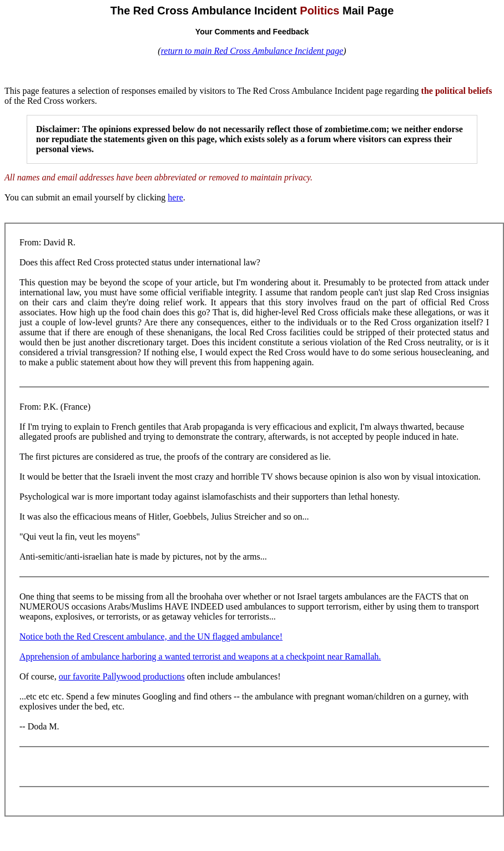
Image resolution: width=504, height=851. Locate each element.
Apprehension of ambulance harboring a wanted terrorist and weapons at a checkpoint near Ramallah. (200, 656)
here (175, 197)
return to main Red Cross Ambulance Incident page (252, 51)
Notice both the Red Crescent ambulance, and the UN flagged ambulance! (151, 636)
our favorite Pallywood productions (122, 676)
